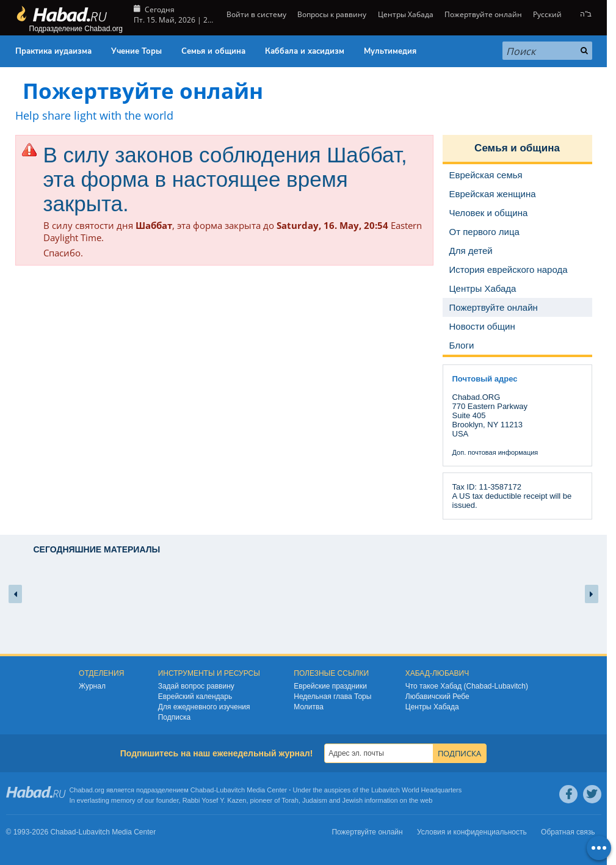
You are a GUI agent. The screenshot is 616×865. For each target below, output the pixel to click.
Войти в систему (255, 14)
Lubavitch (230, 790)
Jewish (352, 800)
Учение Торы (136, 51)
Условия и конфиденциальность (472, 832)
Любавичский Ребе (437, 697)
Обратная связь (568, 832)
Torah (290, 800)
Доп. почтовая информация (495, 452)
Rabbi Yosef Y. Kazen (215, 800)
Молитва (309, 707)
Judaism (315, 800)
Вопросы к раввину (332, 14)
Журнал (92, 686)
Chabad (202, 790)
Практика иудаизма (53, 51)
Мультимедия (390, 51)
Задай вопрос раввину (196, 686)
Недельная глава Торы (332, 697)
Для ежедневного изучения (204, 707)
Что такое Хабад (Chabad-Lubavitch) (467, 686)
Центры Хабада (406, 14)
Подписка (174, 717)
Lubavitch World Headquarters (416, 790)
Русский (547, 14)
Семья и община (213, 51)
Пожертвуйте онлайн (483, 14)
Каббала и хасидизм (305, 51)
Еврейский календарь (195, 697)
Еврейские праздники (330, 686)
